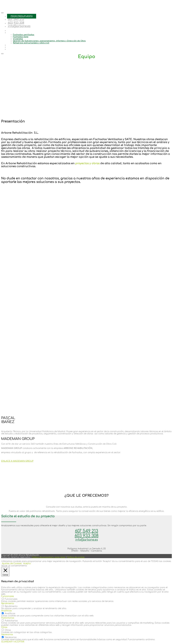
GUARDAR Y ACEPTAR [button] (13, 642)
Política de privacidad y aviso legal (49, 557)
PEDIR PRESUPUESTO (22, 16)
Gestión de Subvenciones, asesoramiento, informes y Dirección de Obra (49, 41)
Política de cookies (76, 557)
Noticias (11, 47)
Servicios (12, 33)
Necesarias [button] (7, 635)
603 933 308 (16, 23)
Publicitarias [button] (8, 618)
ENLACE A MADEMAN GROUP (17, 461)
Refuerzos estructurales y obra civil (31, 43)
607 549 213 (16, 19)
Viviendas (18, 39)
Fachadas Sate (21, 37)
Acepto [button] (27, 563)
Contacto (12, 49)
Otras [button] (4, 627)
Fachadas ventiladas (24, 35)
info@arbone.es (19, 26)
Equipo (11, 31)
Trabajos (11, 45)
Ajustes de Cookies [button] (12, 563)
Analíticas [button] (6, 611)
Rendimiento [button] (8, 603)
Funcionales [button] (8, 596)
